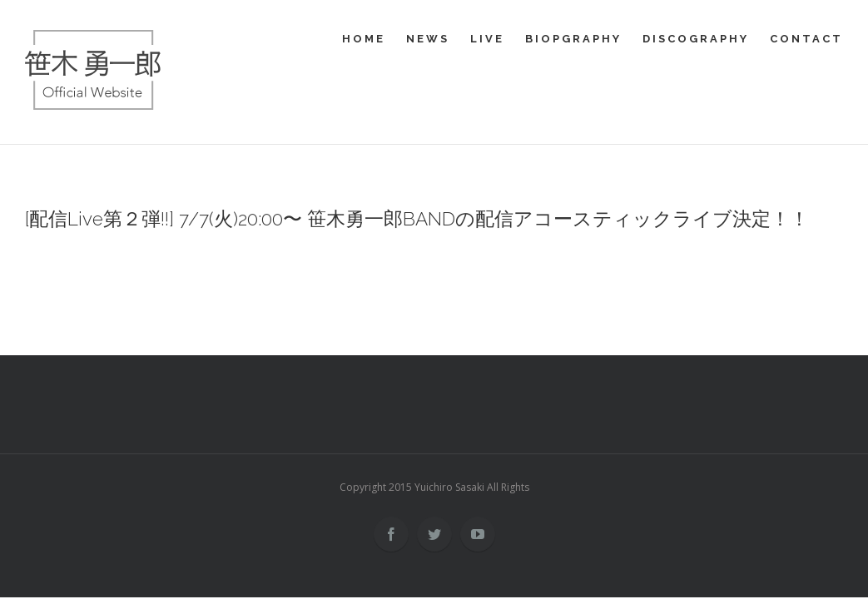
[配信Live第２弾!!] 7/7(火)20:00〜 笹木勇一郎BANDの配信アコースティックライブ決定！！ (417, 219)
